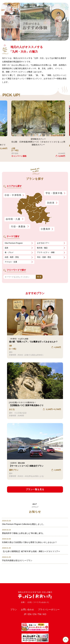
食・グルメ (9, 252)
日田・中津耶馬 (12, 195)
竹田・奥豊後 (20, 226)
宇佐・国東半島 (55, 193)
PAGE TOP (66, 640)
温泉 (6, 248)
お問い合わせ (27, 610)
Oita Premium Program (14, 243)
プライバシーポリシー (49, 610)
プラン (14, 610)
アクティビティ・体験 (46, 252)
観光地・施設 (42, 248)
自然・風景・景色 (12, 257)
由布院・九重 (15, 219)
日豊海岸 (47, 229)
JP (25, 614)
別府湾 (52, 203)
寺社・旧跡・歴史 (44, 257)
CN (35, 614)
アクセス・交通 (11, 262)
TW (40, 614)
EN (30, 614)
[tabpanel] (35, 22)
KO (45, 614)
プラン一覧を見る (35, 489)
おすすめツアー (43, 243)
